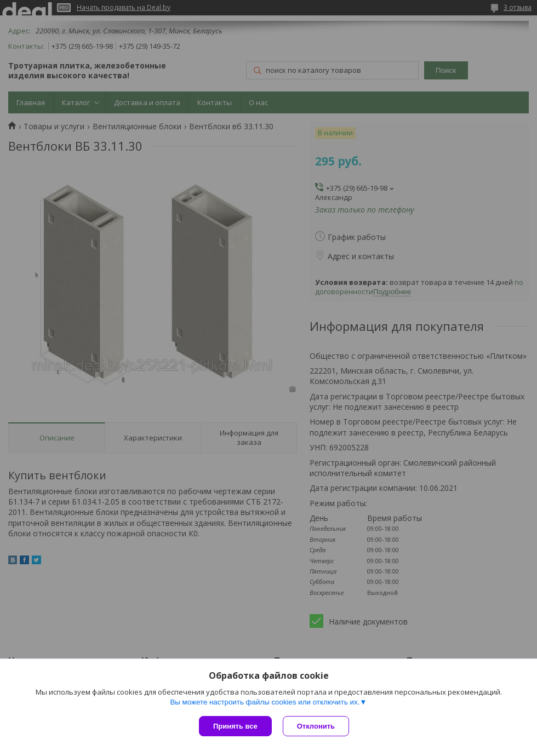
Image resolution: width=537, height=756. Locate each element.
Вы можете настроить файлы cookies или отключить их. (265, 702)
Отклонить (316, 726)
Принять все (235, 726)
